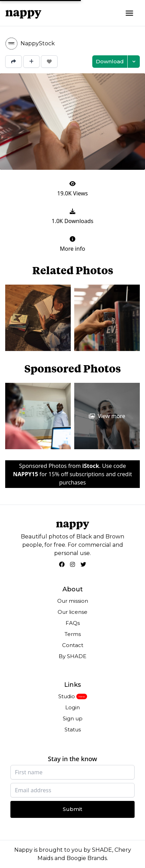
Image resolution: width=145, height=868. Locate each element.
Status (73, 730)
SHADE (102, 850)
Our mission (73, 601)
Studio (67, 696)
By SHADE (72, 656)
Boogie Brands (87, 858)
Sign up (73, 718)
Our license (72, 612)
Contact (73, 645)
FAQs (73, 623)
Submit (72, 809)
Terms (73, 634)
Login (72, 707)
